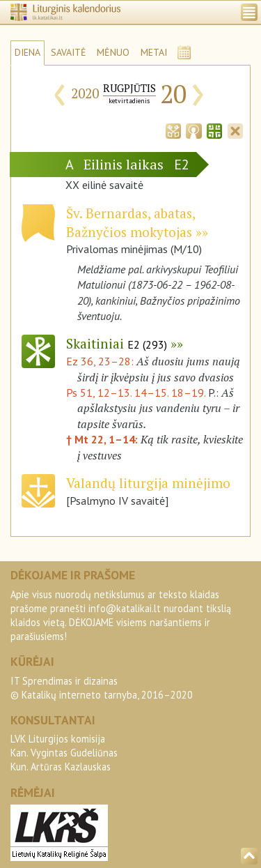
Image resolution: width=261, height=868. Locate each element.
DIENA (27, 52)
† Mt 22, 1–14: (103, 439)
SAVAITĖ (69, 52)
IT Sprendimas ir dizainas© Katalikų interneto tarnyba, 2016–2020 (102, 688)
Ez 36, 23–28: (101, 361)
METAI (154, 52)
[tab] (173, 130)
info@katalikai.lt (125, 608)
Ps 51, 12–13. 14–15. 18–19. (136, 393)
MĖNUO (113, 52)
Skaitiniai (117, 343)
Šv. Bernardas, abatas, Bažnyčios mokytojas (130, 222)
